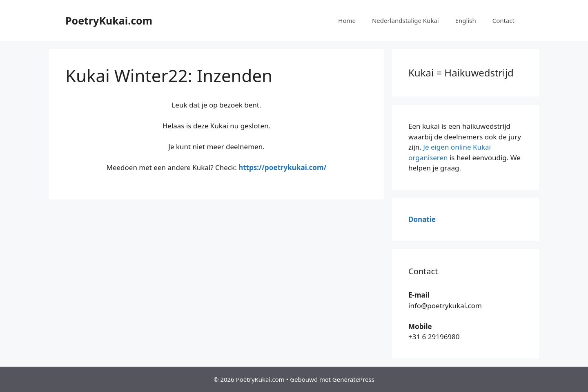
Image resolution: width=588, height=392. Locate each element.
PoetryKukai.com (109, 20)
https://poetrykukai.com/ (282, 167)
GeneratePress (353, 379)
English (466, 20)
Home (347, 20)
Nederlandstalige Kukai (405, 20)
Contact (503, 20)
